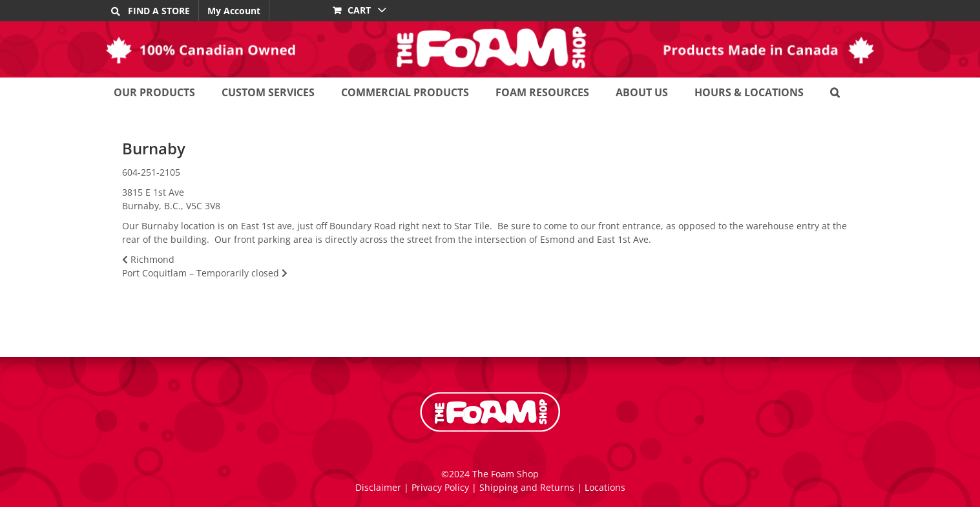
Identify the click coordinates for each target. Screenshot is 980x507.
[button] (835, 92)
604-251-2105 (151, 172)
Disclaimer (378, 487)
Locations (605, 487)
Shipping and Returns (527, 487)
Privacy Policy (440, 487)
